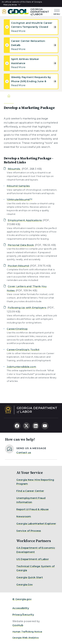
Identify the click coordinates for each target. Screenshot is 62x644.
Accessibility (21, 608)
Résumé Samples (18, 186)
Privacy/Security (23, 615)
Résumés (14, 169)
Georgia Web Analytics (26, 638)
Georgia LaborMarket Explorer (36, 524)
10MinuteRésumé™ (20, 199)
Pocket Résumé (18, 266)
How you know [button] (10, 5)
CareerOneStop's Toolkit (23, 350)
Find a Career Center (30, 491)
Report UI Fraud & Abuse (32, 509)
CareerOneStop (17, 329)
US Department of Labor (33, 559)
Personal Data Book (21, 245)
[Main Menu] (56, 12)
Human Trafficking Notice (27, 632)
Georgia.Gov (25, 584)
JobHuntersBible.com (21, 367)
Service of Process (29, 531)
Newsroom (24, 516)
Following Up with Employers (27, 308)
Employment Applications (25, 220)
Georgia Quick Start (30, 577)
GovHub (18, 625)
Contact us (24, 452)
